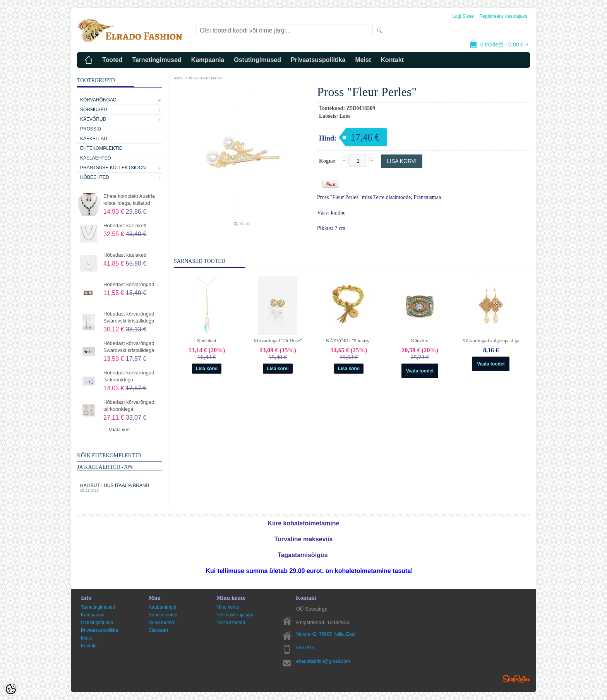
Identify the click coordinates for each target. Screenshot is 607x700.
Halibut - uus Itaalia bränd (120, 488)
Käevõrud (93, 119)
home (178, 78)
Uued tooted (161, 623)
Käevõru (420, 341)
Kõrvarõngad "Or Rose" (278, 341)
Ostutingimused (257, 60)
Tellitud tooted (231, 623)
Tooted (112, 60)
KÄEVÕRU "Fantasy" (349, 341)
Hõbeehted (95, 177)
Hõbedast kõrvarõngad (129, 284)
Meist (363, 60)
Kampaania (208, 60)
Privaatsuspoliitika (318, 60)
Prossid (91, 129)
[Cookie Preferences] (11, 689)
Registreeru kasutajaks (503, 16)
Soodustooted (163, 615)
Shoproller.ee (516, 679)
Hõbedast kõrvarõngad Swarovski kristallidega (129, 317)
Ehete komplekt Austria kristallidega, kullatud (129, 200)
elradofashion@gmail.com (323, 661)
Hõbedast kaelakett (125, 226)
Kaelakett (207, 341)
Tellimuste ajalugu (235, 615)
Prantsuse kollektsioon (113, 168)
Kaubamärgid (162, 607)
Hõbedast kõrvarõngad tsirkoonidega (129, 376)
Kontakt (392, 60)
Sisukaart (158, 630)
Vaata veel (120, 430)
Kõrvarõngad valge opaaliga (491, 341)
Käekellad (94, 139)
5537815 (305, 648)
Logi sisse (463, 16)
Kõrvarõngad (98, 100)
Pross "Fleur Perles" (206, 78)
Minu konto (228, 607)
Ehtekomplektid (101, 148)
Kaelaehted (95, 158)
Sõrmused (93, 110)
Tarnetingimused (157, 60)
